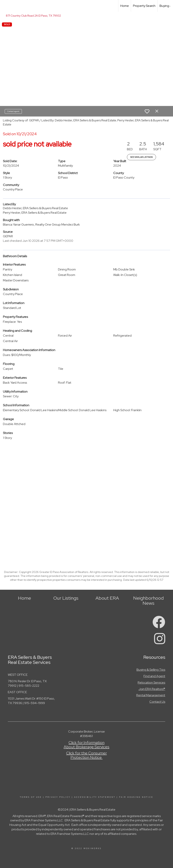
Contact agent (13, 111)
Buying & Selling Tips (151, 670)
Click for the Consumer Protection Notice (86, 755)
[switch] (147, 111)
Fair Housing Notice (136, 797)
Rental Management (151, 695)
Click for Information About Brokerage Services (86, 745)
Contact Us (157, 702)
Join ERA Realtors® (152, 689)
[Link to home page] (5, 6)
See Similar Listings (141, 157)
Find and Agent (154, 676)
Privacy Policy (58, 797)
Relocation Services (151, 683)
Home (125, 6)
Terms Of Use (31, 797)
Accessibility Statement (95, 797)
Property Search (144, 6)
